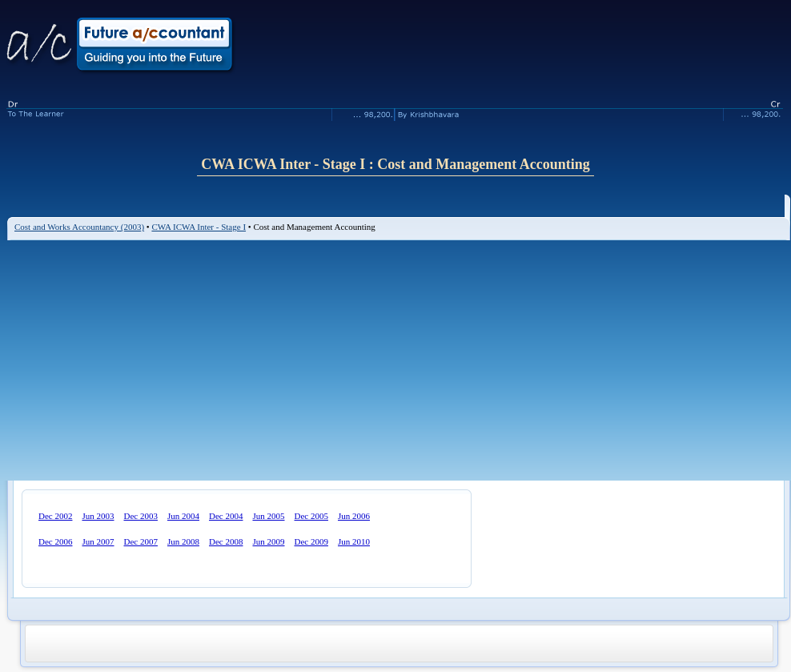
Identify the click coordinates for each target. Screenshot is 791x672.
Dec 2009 (311, 541)
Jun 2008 (183, 541)
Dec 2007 (141, 541)
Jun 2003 (98, 516)
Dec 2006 (55, 541)
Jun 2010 (354, 541)
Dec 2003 (141, 516)
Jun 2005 (268, 516)
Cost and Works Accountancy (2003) (79, 227)
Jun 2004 (183, 516)
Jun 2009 (268, 541)
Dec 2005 (311, 516)
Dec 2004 (226, 516)
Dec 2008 (226, 541)
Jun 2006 (354, 516)
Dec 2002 (55, 516)
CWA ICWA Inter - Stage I (199, 227)
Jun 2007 (98, 541)
